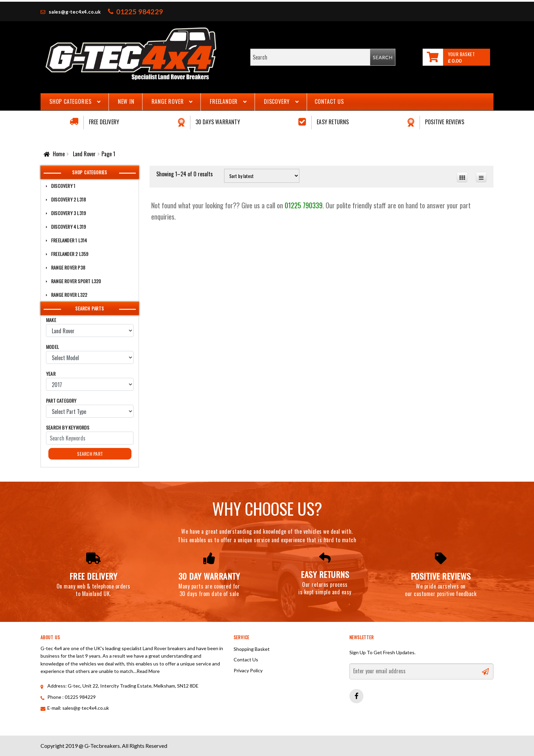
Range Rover (168, 101)
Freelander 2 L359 (70, 254)
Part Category (61, 400)
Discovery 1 (63, 186)
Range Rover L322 (69, 295)
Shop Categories (70, 101)
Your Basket (461, 54)
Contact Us (329, 101)
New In (126, 101)
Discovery (277, 101)
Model (52, 347)
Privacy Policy (248, 670)
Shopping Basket (252, 649)
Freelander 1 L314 (69, 240)
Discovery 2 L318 (68, 199)
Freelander (224, 101)
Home (59, 154)
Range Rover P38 (68, 267)
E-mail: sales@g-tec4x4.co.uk (78, 708)
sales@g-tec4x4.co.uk (75, 12)
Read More (148, 671)
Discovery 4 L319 (68, 227)
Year (51, 374)
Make (51, 320)
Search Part (90, 454)
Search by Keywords (68, 427)
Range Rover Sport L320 (76, 281)
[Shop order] (262, 176)
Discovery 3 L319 (68, 213)
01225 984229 (140, 12)
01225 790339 (304, 205)
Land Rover (84, 154)
